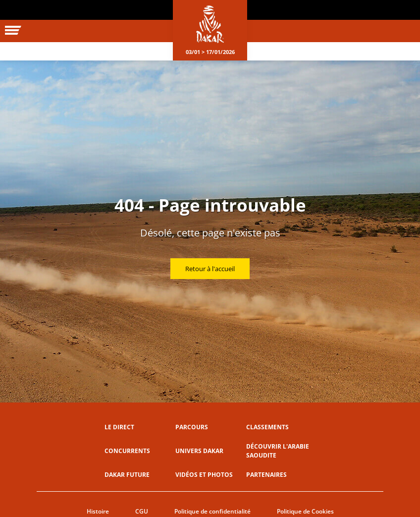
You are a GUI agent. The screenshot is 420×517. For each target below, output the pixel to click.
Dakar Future (127, 475)
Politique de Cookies (305, 511)
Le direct (119, 427)
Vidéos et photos (204, 475)
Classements (267, 427)
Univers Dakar (199, 451)
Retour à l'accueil (210, 269)
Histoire (98, 511)
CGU (142, 511)
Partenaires (266, 475)
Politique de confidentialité (212, 511)
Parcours (192, 427)
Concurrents (127, 451)
